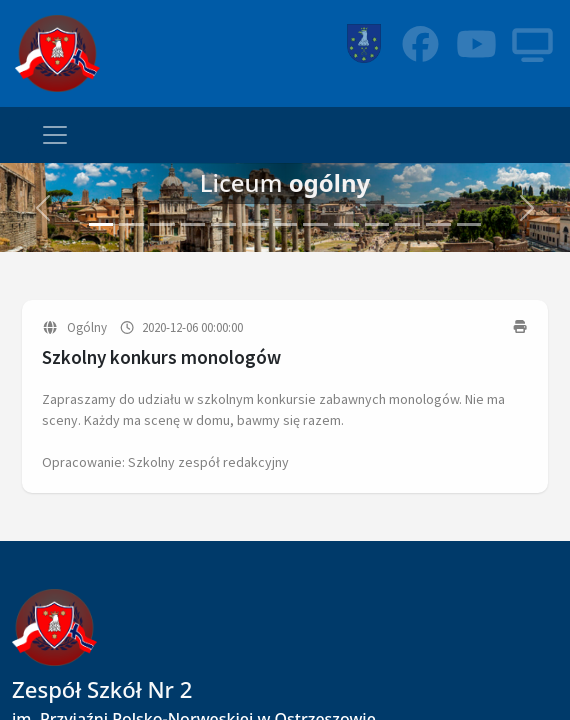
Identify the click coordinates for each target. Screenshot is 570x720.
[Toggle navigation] (55, 135)
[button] (43, 207)
